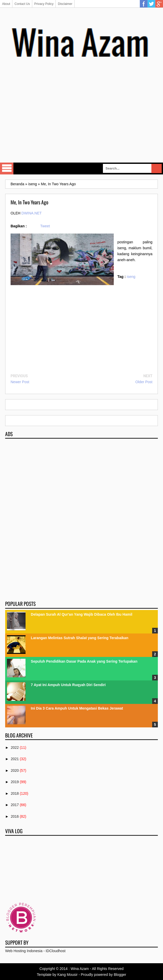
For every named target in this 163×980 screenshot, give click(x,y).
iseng (131, 277)
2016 (15, 816)
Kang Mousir (67, 975)
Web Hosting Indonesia (24, 951)
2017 (15, 805)
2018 (15, 793)
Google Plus (159, 4)
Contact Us (22, 4)
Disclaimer (65, 4)
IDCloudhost (56, 951)
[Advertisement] (84, 119)
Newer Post (20, 382)
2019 (15, 782)
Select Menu (7, 168)
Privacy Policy (44, 4)
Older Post (144, 382)
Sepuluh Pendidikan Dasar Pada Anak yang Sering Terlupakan (84, 661)
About (6, 4)
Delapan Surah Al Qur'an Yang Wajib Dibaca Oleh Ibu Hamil (82, 614)
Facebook (144, 4)
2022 (15, 748)
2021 (15, 759)
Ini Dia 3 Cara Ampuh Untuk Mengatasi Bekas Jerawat (77, 708)
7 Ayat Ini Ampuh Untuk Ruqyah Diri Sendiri (68, 685)
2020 (15, 770)
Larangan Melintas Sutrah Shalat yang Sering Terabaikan (80, 638)
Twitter (151, 4)
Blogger (120, 975)
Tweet (45, 226)
